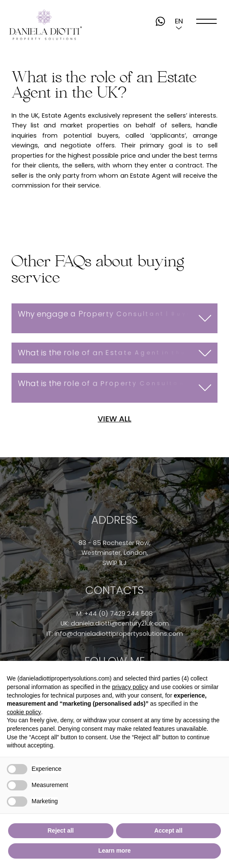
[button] (179, 22)
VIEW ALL (114, 419)
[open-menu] (206, 21)
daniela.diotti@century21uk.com (120, 623)
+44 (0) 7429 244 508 (119, 614)
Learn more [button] (114, 851)
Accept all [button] (168, 831)
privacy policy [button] (130, 687)
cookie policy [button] (24, 712)
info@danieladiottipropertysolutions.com (119, 634)
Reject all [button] (61, 831)
